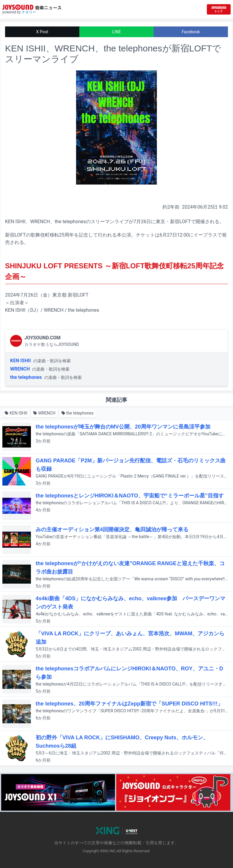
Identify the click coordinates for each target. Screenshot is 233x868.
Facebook (191, 32)
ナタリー (29, 12)
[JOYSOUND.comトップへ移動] (219, 9)
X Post (42, 32)
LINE (116, 32)
